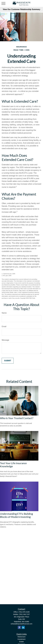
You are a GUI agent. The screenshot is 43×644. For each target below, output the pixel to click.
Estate (22, 642)
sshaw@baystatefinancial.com (21, 624)
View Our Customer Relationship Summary (21, 9)
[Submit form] (8, 361)
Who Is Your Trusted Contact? (17, 418)
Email (4, 326)
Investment (21, 639)
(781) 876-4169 (24, 612)
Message (5, 340)
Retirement (21, 637)
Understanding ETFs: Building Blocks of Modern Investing (16, 515)
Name (4, 313)
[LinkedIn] (23, 627)
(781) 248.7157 (24, 614)
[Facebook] (19, 627)
